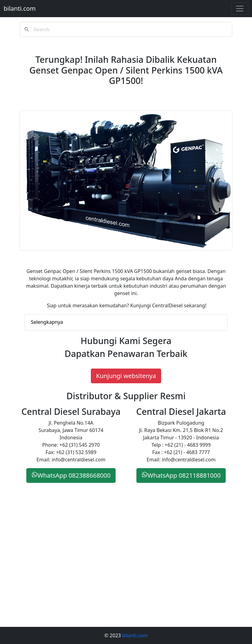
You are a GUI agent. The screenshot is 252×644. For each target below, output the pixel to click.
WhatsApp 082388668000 (71, 475)
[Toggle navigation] (240, 9)
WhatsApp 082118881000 (181, 475)
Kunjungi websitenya (126, 376)
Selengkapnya (47, 322)
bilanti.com (20, 8)
